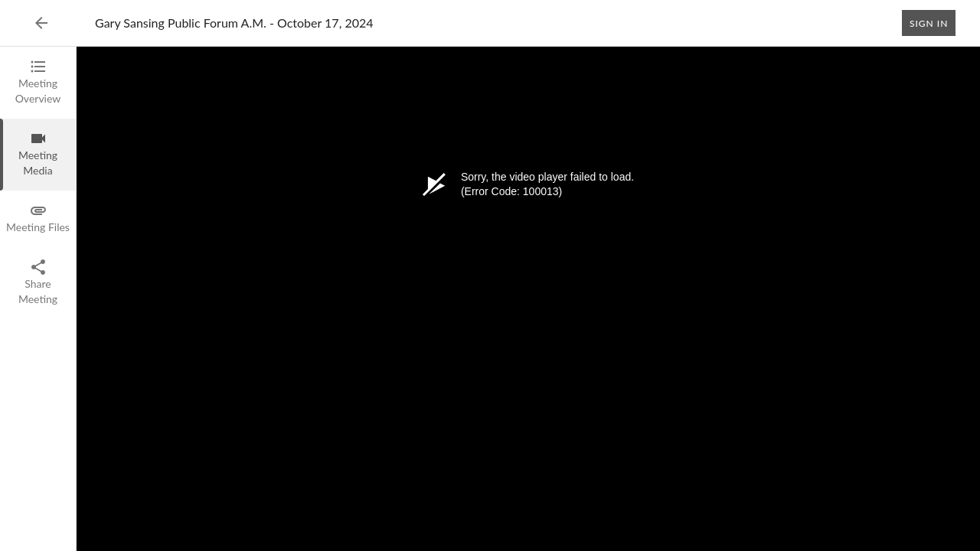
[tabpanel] (528, 299)
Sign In (929, 23)
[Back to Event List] (41, 23)
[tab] (38, 83)
